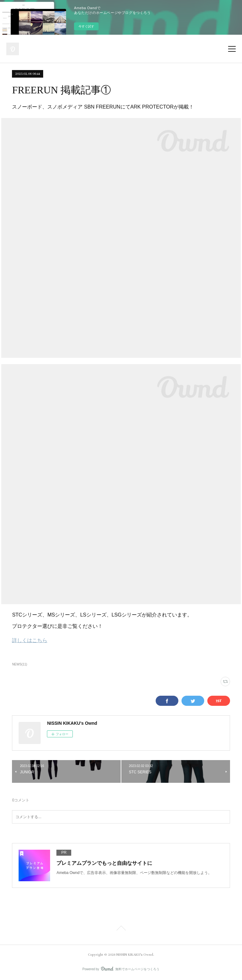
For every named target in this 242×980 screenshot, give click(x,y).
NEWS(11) (20, 664)
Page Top (121, 929)
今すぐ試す (86, 26)
